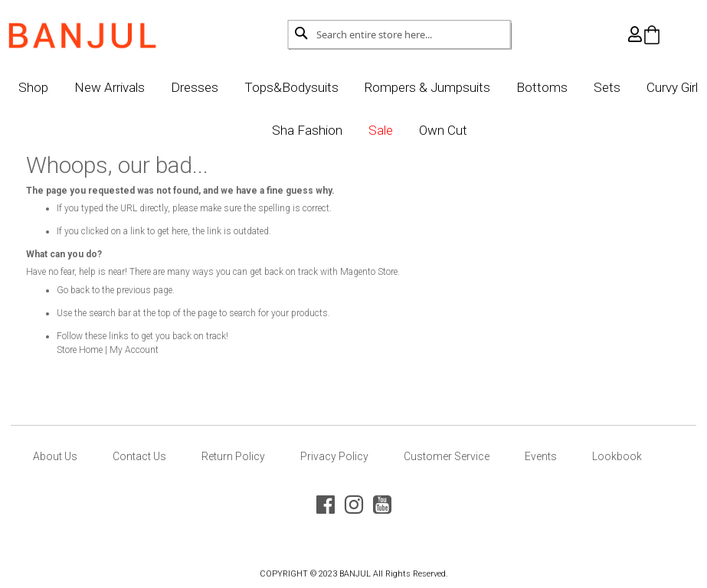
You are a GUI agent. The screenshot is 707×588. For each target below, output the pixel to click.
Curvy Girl (249, 130)
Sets (635, 87)
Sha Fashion (335, 130)
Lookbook (617, 456)
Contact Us (139, 456)
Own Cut (471, 130)
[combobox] (399, 34)
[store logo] (102, 31)
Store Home (100, 350)
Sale (409, 130)
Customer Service (447, 456)
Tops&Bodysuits (320, 87)
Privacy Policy (334, 456)
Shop (62, 87)
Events (541, 456)
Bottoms (570, 87)
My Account (154, 350)
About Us (55, 456)
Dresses (223, 87)
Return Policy (233, 456)
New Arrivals (138, 87)
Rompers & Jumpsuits (456, 87)
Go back (93, 290)
